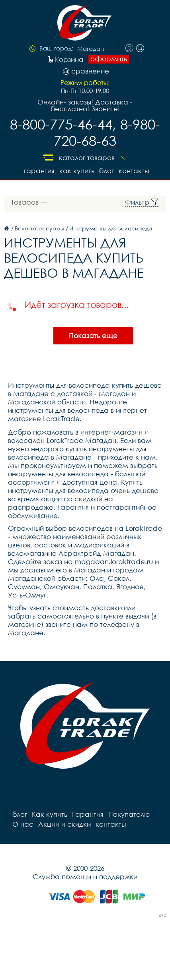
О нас (23, 824)
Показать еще (93, 335)
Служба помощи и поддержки (85, 877)
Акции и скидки (64, 824)
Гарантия (39, 171)
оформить (109, 59)
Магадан (91, 49)
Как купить (77, 171)
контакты (134, 171)
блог (106, 171)
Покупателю (129, 814)
